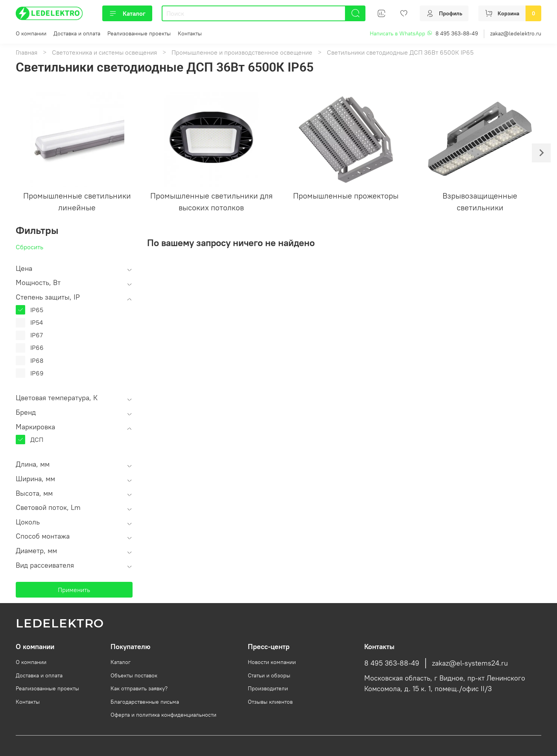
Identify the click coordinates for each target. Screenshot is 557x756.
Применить (74, 590)
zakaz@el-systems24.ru (470, 663)
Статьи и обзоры (269, 675)
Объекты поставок (134, 675)
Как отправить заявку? (139, 688)
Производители (268, 688)
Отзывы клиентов (270, 702)
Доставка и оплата (77, 33)
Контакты (190, 33)
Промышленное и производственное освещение (242, 52)
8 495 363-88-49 (457, 33)
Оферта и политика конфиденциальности (163, 715)
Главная (27, 52)
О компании (31, 33)
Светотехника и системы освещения (104, 52)
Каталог (127, 13)
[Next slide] (541, 153)
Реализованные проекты (139, 33)
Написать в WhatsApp (401, 33)
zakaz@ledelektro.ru (516, 33)
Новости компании (272, 662)
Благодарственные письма (145, 702)
